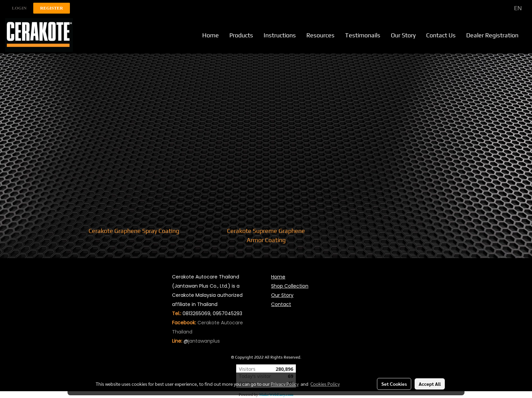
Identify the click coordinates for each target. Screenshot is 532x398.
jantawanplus (204, 341)
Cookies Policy (325, 384)
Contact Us (441, 35)
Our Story (403, 35)
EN (513, 8)
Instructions (280, 35)
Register (51, 8)
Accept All (430, 384)
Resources (320, 35)
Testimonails (363, 35)
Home (211, 35)
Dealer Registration (492, 35)
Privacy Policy (285, 384)
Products (241, 35)
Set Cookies (394, 384)
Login (19, 8)
